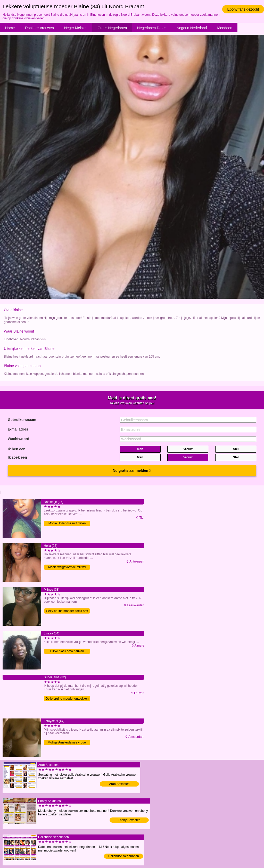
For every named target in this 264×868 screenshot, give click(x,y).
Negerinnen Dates (152, 28)
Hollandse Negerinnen (124, 856)
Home (10, 28)
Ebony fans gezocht (243, 9)
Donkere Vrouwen (39, 28)
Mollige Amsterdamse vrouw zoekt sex (67, 743)
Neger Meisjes (76, 28)
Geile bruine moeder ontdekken (67, 699)
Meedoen (225, 28)
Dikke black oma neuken (67, 651)
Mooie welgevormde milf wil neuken (67, 568)
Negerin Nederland (192, 28)
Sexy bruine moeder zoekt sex (67, 611)
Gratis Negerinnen (112, 28)
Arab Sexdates (119, 784)
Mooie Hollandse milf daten (67, 523)
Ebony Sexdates (129, 820)
